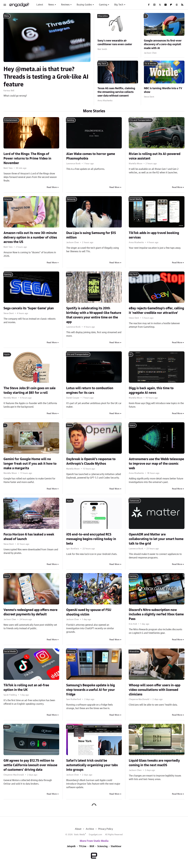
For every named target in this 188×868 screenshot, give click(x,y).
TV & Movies (150, 64)
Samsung (71, 199)
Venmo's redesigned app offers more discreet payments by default (30, 612)
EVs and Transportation (140, 120)
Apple (7, 354)
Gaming (103, 5)
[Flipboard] (171, 5)
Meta (6, 16)
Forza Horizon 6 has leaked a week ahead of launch (29, 537)
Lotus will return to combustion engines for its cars (90, 390)
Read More (52, 187)
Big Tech (119, 5)
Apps (69, 275)
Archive (90, 829)
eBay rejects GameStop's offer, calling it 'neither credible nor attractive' (156, 311)
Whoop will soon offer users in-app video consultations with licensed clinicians (155, 690)
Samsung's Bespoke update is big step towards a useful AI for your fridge (91, 690)
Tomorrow (134, 501)
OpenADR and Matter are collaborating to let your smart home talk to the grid (156, 539)
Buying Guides (84, 5)
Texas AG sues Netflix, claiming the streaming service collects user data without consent (116, 92)
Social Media (135, 199)
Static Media (79, 835)
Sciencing (102, 846)
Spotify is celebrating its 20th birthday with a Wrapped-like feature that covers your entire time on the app (94, 315)
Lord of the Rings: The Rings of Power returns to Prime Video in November (27, 158)
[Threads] (177, 5)
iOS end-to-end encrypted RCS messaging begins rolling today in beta (91, 539)
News (51, 5)
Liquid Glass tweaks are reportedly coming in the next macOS (154, 763)
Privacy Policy (106, 829)
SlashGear (116, 846)
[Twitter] (160, 5)
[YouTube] (166, 5)
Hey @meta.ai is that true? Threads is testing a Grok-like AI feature (46, 77)
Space (132, 425)
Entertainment (11, 120)
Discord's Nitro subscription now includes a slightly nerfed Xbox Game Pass (156, 614)
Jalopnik (71, 846)
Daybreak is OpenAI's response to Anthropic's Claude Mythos (91, 461)
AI (145, 16)
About (78, 829)
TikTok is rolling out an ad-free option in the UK (26, 688)
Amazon (8, 199)
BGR (92, 846)
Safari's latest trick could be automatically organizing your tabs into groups (92, 765)
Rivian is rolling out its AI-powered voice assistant (155, 156)
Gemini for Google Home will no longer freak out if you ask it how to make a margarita (30, 464)
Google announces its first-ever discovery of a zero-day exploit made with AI (163, 44)
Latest (40, 5)
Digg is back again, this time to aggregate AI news (151, 390)
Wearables (103, 16)
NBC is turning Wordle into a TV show (163, 90)
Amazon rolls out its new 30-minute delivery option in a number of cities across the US (30, 237)
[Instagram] (154, 5)
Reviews (65, 5)
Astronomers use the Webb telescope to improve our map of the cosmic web (156, 464)
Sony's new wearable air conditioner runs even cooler (115, 43)
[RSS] (182, 5)
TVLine (83, 846)
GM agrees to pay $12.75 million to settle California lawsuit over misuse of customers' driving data (30, 765)
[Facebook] (149, 5)
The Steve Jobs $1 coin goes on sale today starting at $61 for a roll (30, 390)
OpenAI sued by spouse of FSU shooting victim (89, 612)
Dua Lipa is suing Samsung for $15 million (91, 235)
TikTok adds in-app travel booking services (154, 235)
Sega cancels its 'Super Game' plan (29, 308)
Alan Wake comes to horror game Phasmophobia (91, 156)
